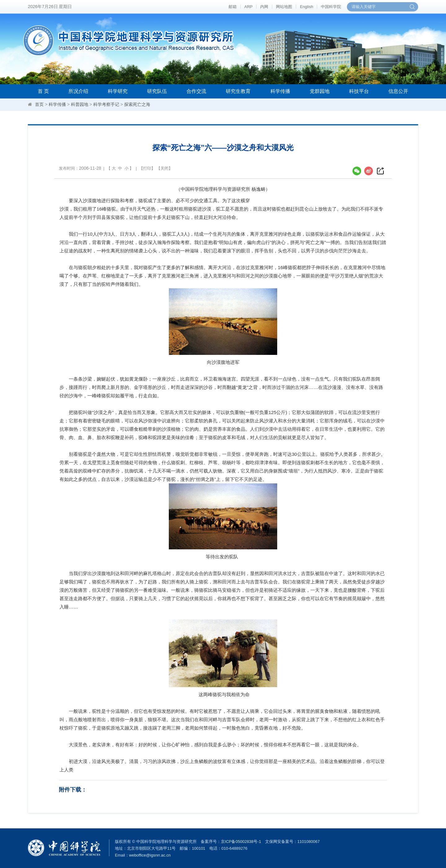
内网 (264, 7)
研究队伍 (157, 91)
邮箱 (233, 7)
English (306, 7)
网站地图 (284, 7)
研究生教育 (238, 91)
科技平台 (359, 91)
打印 (147, 168)
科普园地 (80, 104)
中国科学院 (331, 7)
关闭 (164, 168)
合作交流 (196, 91)
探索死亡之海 (137, 104)
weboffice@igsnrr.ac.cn (150, 855)
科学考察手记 (106, 104)
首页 (39, 104)
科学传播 (280, 91)
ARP (249, 7)
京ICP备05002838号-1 (241, 842)
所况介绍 (78, 91)
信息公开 (398, 91)
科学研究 (118, 91)
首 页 (43, 91)
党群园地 (320, 91)
